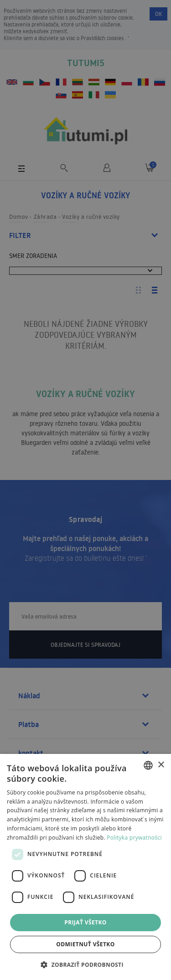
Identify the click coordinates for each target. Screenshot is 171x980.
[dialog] (85, 867)
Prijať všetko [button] (85, 922)
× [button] (161, 765)
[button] (85, 964)
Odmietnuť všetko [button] (85, 944)
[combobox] (148, 765)
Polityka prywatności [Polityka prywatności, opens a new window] (134, 838)
